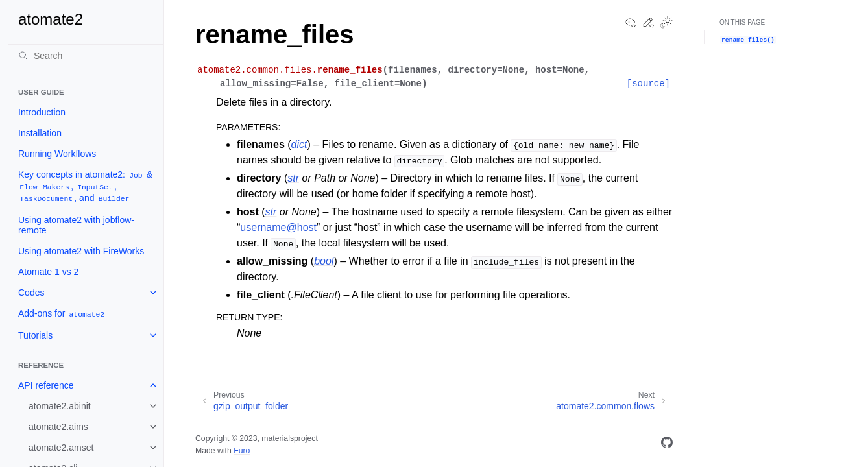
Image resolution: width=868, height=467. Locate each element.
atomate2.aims (58, 427)
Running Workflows (57, 154)
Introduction (42, 112)
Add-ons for (62, 314)
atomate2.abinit (60, 406)
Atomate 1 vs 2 (48, 272)
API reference (46, 385)
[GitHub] (667, 445)
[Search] (86, 56)
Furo (242, 451)
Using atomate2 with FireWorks (81, 251)
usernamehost (278, 227)
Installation (40, 133)
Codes (31, 293)
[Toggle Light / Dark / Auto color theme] (666, 23)
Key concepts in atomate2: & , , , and (85, 186)
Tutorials (35, 335)
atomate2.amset (61, 448)
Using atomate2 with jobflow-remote (76, 225)
